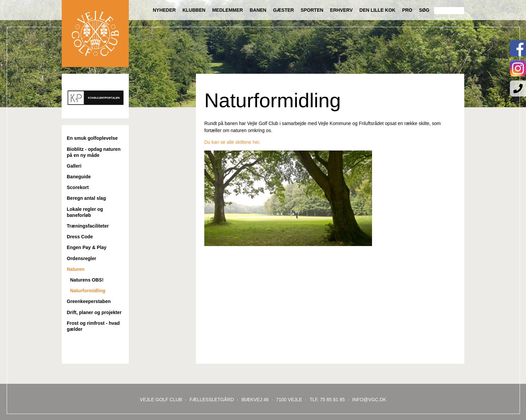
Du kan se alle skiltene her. (232, 142)
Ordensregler (82, 258)
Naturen (76, 269)
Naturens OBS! (87, 280)
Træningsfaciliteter (88, 226)
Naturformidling (88, 291)
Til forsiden (95, 34)
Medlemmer (227, 10)
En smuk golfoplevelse (92, 138)
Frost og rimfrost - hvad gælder (93, 326)
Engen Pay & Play (87, 247)
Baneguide (79, 177)
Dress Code (80, 237)
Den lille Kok (377, 10)
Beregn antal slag (86, 198)
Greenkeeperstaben (89, 301)
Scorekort (78, 187)
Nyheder (164, 10)
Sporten (312, 10)
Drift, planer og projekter (94, 312)
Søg (424, 10)
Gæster (283, 10)
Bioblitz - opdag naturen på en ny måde (94, 152)
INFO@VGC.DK (369, 400)
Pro (407, 10)
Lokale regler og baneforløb (85, 212)
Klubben (194, 10)
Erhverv (341, 10)
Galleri (74, 166)
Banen (258, 10)
